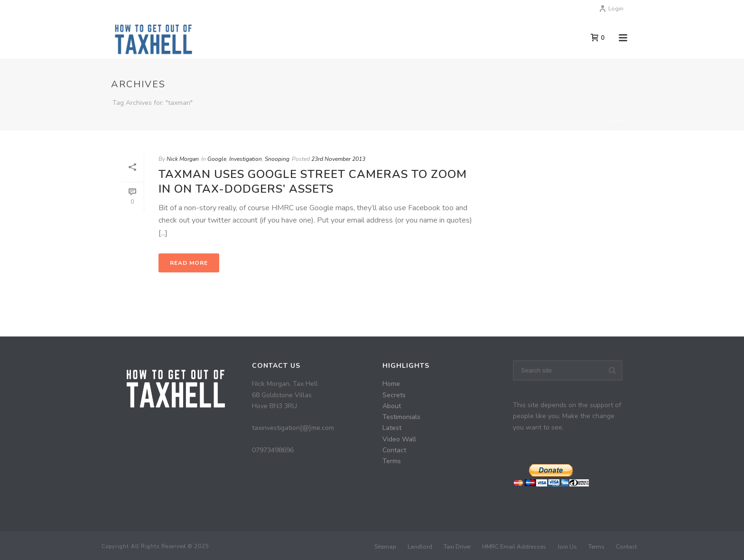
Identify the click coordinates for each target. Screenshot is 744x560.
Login (611, 9)
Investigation (246, 159)
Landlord (420, 547)
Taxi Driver (457, 547)
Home (615, 121)
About (392, 406)
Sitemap (385, 547)
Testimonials (401, 417)
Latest (392, 428)
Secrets (394, 395)
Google (217, 159)
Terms (392, 461)
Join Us (567, 547)
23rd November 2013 (338, 159)
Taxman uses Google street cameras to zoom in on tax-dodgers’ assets (313, 182)
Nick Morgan (183, 159)
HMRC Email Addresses (514, 547)
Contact (394, 450)
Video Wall (399, 439)
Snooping (277, 159)
